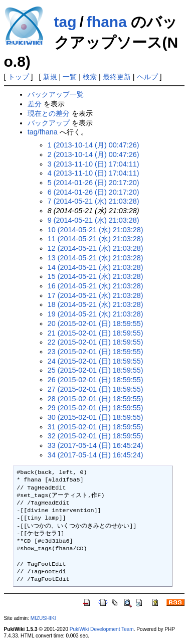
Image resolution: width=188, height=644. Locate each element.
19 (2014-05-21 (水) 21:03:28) (96, 314)
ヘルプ (147, 77)
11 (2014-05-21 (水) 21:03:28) (96, 239)
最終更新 (117, 77)
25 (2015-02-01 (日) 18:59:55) (96, 370)
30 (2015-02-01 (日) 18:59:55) (96, 417)
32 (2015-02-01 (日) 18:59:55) (96, 436)
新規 (50, 77)
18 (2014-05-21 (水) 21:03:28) (96, 304)
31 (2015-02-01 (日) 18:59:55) (96, 427)
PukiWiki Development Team (102, 629)
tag (65, 22)
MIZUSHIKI (43, 618)
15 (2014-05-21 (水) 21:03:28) (96, 276)
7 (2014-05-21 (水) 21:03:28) (93, 201)
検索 (90, 77)
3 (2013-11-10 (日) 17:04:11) (93, 164)
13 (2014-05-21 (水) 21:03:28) (96, 258)
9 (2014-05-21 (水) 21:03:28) (93, 220)
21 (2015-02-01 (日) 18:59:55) (96, 333)
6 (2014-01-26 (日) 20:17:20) (93, 192)
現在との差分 (49, 113)
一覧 (70, 77)
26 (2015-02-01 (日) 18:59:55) (96, 380)
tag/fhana (43, 132)
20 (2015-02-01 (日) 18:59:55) (96, 324)
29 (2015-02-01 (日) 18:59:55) (96, 408)
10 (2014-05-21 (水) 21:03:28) (96, 230)
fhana (107, 22)
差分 (35, 104)
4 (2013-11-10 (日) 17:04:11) (93, 173)
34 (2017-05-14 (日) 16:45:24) (96, 455)
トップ (19, 77)
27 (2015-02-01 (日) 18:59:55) (96, 389)
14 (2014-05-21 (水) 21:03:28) (96, 267)
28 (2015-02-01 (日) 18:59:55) (96, 399)
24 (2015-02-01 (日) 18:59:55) (96, 361)
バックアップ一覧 (56, 94)
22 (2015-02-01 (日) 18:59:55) (96, 342)
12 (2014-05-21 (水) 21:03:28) (96, 248)
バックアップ (49, 123)
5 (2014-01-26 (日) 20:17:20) (93, 183)
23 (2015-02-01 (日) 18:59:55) (96, 352)
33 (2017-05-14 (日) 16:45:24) (96, 445)
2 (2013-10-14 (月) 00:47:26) (93, 154)
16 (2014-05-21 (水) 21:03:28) (96, 286)
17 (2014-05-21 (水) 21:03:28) (96, 295)
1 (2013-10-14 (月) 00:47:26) (93, 145)
